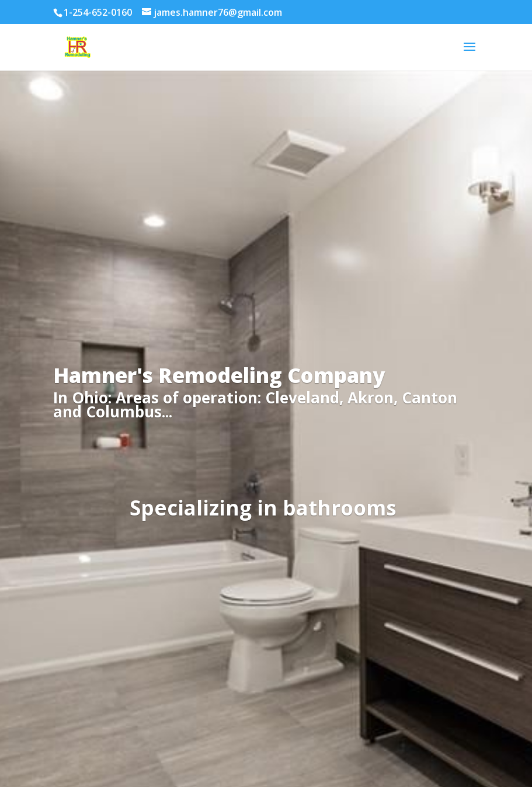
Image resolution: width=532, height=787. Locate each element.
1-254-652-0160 (98, 12)
